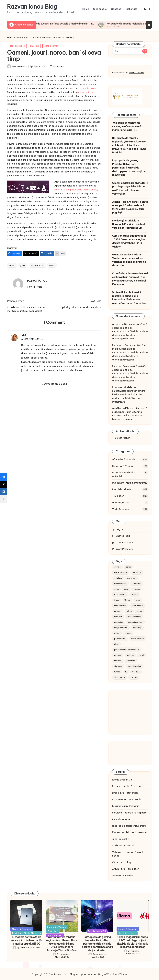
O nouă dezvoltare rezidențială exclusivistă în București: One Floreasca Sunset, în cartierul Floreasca (130, 279)
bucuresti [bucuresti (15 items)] (137, 572)
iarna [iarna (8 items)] (138, 600)
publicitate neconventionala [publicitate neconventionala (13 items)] (127, 650)
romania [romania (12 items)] (118, 661)
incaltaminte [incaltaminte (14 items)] (137, 605)
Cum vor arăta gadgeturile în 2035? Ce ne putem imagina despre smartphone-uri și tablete (129, 241)
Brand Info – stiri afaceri (126, 793)
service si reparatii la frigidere (129, 813)
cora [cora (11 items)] (126, 589)
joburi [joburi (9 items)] (129, 611)
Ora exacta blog (122, 862)
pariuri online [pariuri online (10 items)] (120, 639)
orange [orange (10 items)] (128, 633)
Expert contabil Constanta (128, 786)
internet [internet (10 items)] (118, 611)
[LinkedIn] (47, 253)
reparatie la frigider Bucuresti (129, 826)
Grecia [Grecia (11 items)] (127, 600)
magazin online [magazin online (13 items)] (121, 628)
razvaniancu (37, 280)
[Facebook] (15, 253)
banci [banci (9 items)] (128, 567)
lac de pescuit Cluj (123, 780)
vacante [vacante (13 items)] (136, 672)
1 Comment (57, 66)
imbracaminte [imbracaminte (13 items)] (120, 605)
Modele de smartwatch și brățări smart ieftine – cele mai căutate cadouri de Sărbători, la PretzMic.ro (128, 394)
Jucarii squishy (120, 839)
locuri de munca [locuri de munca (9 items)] (134, 617)
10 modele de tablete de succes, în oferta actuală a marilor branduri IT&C (72, 24)
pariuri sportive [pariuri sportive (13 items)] (137, 639)
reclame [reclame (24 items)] (130, 655)
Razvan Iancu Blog (32, 7)
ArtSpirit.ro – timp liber (125, 869)
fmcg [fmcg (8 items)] (117, 600)
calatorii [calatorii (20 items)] (118, 578)
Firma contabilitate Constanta (130, 832)
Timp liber (34, 46)
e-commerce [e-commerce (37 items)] (120, 594)
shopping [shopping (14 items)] (118, 666)
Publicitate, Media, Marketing (129, 483)
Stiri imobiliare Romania (126, 806)
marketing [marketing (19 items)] (137, 628)
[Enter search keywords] (130, 51)
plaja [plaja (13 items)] (116, 644)
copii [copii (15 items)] (116, 589)
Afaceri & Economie (124, 459)
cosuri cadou (136, 72)
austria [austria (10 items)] (117, 567)
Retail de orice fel (17, 46)
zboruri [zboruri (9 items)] (134, 677)
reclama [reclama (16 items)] (118, 655)
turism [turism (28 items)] (117, 672)
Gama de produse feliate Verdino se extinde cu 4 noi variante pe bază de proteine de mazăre (129, 260)
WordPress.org (125, 549)
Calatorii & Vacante (124, 466)
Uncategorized (121, 503)
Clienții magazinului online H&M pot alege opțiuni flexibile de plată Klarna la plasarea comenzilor (130, 188)
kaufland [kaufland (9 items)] (118, 617)
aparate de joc (86, 92)
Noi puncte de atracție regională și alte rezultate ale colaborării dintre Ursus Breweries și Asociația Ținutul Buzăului (129, 145)
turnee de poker (87, 88)
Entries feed (123, 536)
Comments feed (125, 542)
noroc (52, 265)
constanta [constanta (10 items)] (137, 583)
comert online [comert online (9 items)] (120, 583)
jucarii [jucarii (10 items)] (140, 611)
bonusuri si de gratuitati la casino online (76, 190)
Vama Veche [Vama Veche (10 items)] (120, 677)
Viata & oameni (51, 46)
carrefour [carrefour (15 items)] (131, 578)
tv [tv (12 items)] (126, 672)
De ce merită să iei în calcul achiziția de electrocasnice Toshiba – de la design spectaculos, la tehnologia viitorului (130, 331)
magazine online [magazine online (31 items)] (135, 622)
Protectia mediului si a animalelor (125, 474)
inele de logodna (122, 819)
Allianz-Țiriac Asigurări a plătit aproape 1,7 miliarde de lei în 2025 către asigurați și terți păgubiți (130, 207)
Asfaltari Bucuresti (123, 876)
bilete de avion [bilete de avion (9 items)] (121, 572)
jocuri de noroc (37, 265)
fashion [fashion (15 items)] (135, 594)
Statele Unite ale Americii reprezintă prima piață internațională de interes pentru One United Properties (129, 298)
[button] (34, 287)
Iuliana (116, 387)
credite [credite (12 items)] (137, 589)
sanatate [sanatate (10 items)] (131, 661)
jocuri (23, 265)
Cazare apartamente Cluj (127, 799)
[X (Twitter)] (31, 253)
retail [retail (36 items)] (141, 655)
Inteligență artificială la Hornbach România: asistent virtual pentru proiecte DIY (129, 224)
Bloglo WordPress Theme (113, 974)
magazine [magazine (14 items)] (119, 622)
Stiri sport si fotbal (123, 845)
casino (12, 265)
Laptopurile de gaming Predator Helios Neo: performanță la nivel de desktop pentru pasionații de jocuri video (129, 168)
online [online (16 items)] (117, 633)
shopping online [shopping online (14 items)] (135, 666)
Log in (119, 529)
